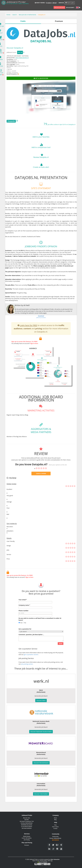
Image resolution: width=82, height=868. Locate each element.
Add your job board (59, 7)
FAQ (55, 825)
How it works (40, 3)
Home (8, 15)
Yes (20, 629)
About (55, 818)
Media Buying (27, 836)
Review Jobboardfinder (55, 839)
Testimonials (55, 837)
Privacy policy (43, 861)
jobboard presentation (41, 323)
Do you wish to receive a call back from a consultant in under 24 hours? (40, 625)
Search (49, 3)
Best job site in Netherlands (27, 15)
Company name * (24, 611)
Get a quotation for (25, 635)
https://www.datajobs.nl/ (22, 58)
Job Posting (27, 840)
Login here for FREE (28, 331)
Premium (27, 845)
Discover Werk (41, 700)
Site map (50, 861)
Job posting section (27, 670)
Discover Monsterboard (41, 763)
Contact (55, 829)
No (24, 629)
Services (61, 3)
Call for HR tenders (27, 838)
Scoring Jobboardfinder (27, 823)
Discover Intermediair (41, 794)
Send (61, 650)
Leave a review (41, 480)
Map (55, 3)
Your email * (23, 606)
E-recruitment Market (27, 827)
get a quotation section (31, 661)
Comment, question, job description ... (31, 641)
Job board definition (27, 828)
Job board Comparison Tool (27, 821)
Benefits (27, 820)
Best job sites (27, 818)
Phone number (24, 617)
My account (71, 8)
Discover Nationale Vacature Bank (41, 732)
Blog (55, 820)
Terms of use (36, 861)
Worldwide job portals (27, 825)
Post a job (70, 3)
